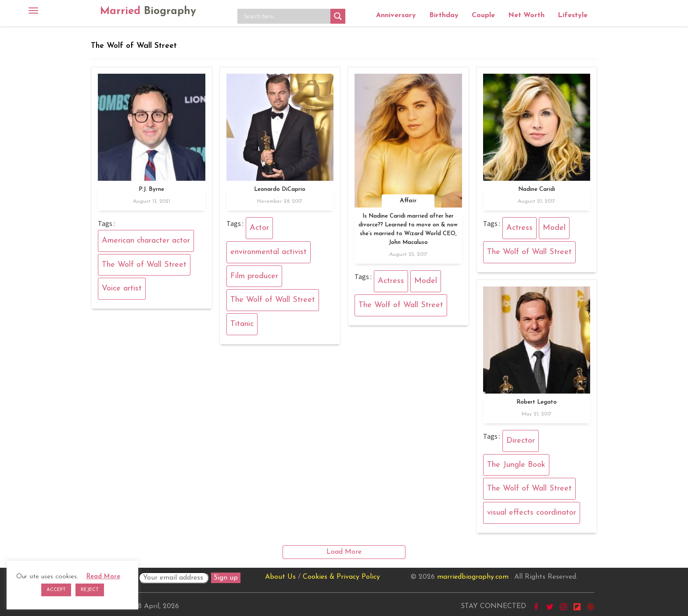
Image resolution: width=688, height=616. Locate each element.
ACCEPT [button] (56, 590)
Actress (391, 281)
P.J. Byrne (151, 189)
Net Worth (526, 15)
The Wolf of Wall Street (144, 265)
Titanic (242, 324)
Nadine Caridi (537, 189)
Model (426, 281)
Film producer (254, 276)
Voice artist (122, 288)
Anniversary (396, 15)
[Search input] (286, 16)
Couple (483, 15)
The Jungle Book (516, 465)
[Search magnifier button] (338, 16)
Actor (259, 228)
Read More (103, 577)
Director (521, 441)
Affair (408, 201)
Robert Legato (537, 402)
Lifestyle (573, 15)
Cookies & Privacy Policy (341, 577)
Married (148, 11)
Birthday (444, 15)
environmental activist (269, 252)
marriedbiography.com (473, 577)
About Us (280, 577)
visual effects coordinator (532, 513)
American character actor (146, 241)
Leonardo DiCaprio (280, 189)
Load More (344, 552)
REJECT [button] (90, 590)
